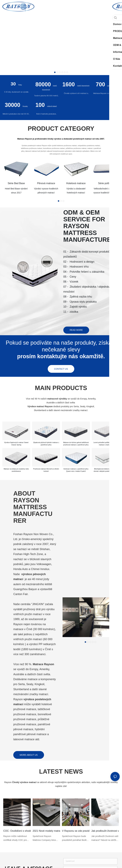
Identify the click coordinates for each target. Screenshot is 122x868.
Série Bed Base (16, 183)
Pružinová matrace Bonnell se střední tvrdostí (46, 471)
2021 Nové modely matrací (46, 832)
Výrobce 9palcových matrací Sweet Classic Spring (16, 444)
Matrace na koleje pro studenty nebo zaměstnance (16, 471)
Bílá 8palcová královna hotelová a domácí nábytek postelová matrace (106, 471)
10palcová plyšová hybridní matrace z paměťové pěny (46, 444)
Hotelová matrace (76, 183)
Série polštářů (106, 183)
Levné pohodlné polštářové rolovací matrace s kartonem (106, 444)
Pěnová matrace (46, 183)
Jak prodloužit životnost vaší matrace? (105, 832)
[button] (55, 72)
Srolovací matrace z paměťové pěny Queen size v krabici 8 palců (76, 471)
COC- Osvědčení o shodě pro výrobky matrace (17, 832)
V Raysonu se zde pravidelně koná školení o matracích (76, 832)
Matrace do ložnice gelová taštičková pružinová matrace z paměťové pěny (76, 444)
